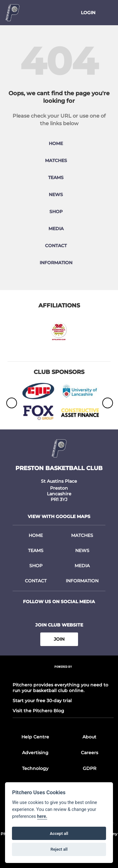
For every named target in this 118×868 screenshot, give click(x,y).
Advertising (35, 753)
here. (42, 816)
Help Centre (35, 737)
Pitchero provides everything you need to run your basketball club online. (60, 688)
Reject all (59, 849)
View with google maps (59, 516)
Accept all (59, 833)
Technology (35, 768)
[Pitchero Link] (63, 675)
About (89, 737)
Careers (90, 753)
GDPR (90, 768)
